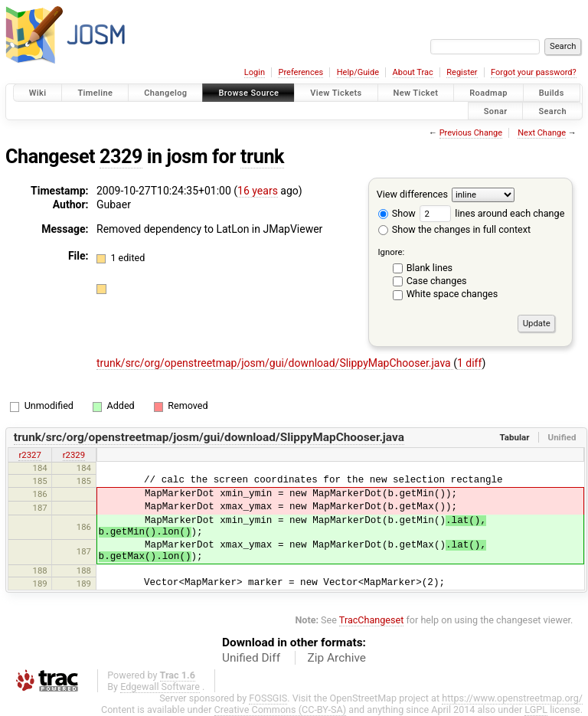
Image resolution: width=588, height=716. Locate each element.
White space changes (452, 294)
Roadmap (488, 93)
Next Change (542, 133)
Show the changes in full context (454, 229)
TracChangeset (372, 620)
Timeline (95, 93)
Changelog (165, 93)
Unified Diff (251, 658)
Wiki (38, 93)
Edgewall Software (160, 687)
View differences (412, 194)
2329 (121, 157)
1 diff (470, 363)
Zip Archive (337, 658)
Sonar (496, 111)
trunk (262, 157)
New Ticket (416, 93)
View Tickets (336, 93)
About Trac (413, 72)
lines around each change (492, 213)
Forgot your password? (534, 72)
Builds (552, 93)
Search (552, 111)
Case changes (437, 281)
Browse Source (248, 93)
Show (397, 213)
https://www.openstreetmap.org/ (512, 698)
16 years (258, 191)
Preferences (301, 72)
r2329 (74, 455)
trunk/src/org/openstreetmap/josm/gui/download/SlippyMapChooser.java (275, 363)
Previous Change (471, 133)
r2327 (29, 455)
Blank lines (430, 268)
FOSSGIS (268, 698)
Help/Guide (358, 72)
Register (462, 72)
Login (255, 72)
